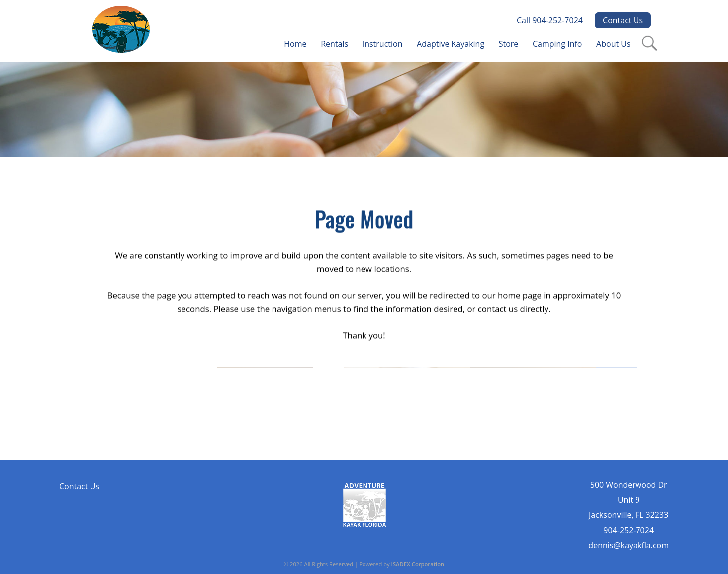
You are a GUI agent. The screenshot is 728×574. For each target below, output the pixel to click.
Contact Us (623, 20)
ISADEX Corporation (418, 564)
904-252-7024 (629, 530)
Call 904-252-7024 (550, 20)
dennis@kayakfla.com (629, 545)
